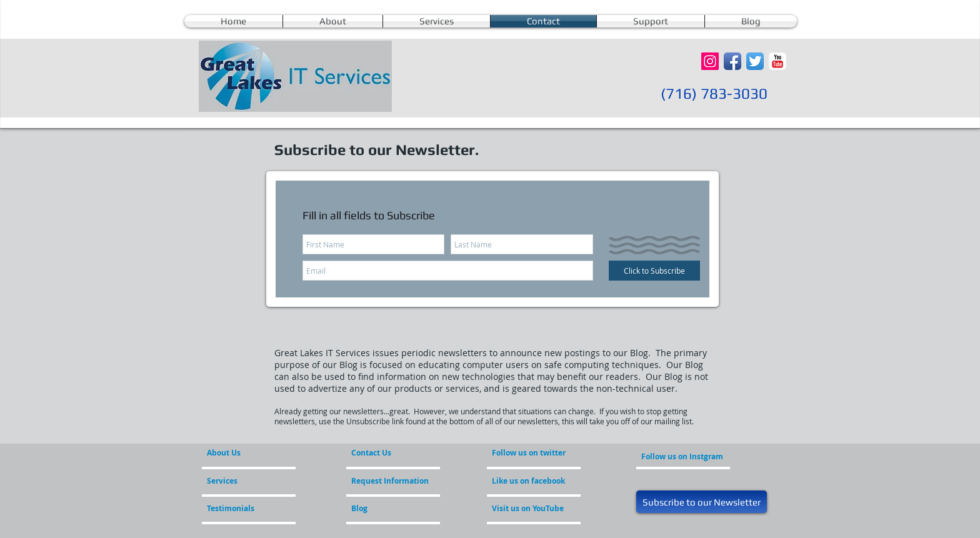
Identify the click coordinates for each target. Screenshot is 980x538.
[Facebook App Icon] (732, 61)
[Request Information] (390, 481)
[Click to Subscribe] (654, 271)
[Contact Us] (381, 453)
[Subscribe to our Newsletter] (702, 502)
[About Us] (255, 453)
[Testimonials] (241, 509)
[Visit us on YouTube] (537, 509)
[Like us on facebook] (529, 481)
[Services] (243, 481)
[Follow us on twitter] (529, 453)
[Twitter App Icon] (755, 61)
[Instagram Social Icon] (710, 61)
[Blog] (385, 509)
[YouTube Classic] (777, 61)
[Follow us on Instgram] (682, 457)
